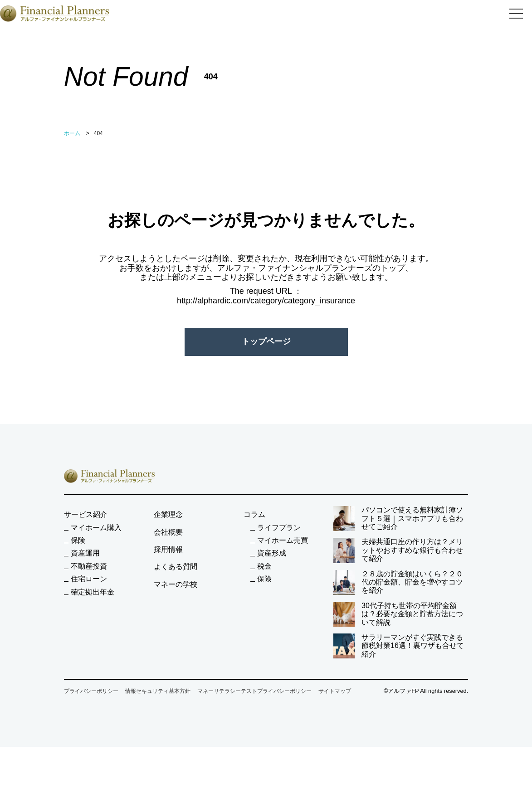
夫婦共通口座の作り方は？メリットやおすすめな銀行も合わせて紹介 (398, 550)
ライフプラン (279, 528)
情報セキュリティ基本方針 (158, 691)
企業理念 (168, 514)
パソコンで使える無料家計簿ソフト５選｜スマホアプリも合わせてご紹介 (398, 519)
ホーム (72, 133)
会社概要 (168, 532)
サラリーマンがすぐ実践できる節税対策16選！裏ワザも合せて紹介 (399, 646)
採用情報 (168, 549)
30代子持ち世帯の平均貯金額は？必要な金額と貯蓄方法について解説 (398, 614)
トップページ (266, 341)
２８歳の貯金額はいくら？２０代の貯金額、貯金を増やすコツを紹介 (398, 582)
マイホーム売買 (283, 540)
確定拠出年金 (93, 592)
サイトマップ (335, 691)
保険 (78, 540)
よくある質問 (176, 567)
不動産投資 (89, 566)
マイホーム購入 (96, 528)
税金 (264, 566)
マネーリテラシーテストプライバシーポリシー (254, 691)
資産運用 (85, 553)
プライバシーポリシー (91, 691)
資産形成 (272, 553)
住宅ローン (89, 579)
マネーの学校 (176, 584)
